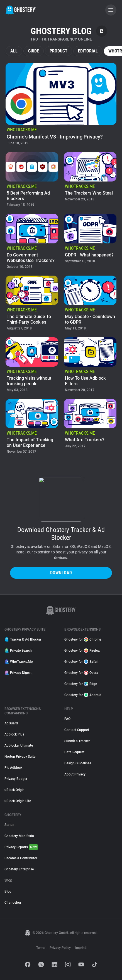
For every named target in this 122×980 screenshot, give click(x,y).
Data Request (74, 752)
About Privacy (75, 774)
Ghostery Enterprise (19, 869)
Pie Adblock (13, 768)
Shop (8, 880)
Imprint (80, 948)
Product (58, 51)
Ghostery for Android (83, 695)
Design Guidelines (78, 763)
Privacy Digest (18, 673)
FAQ (67, 719)
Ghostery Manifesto (19, 836)
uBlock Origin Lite (18, 801)
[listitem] (61, 105)
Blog (8, 891)
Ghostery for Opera (81, 673)
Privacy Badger (16, 779)
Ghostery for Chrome (83, 639)
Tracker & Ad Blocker (23, 639)
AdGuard (11, 723)
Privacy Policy (60, 948)
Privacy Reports (21, 847)
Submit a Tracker (77, 741)
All (14, 51)
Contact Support (77, 730)
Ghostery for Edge (81, 684)
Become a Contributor (21, 858)
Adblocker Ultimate (19, 745)
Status (9, 825)
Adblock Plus (14, 734)
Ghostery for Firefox (82, 651)
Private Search (18, 651)
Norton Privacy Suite (20, 757)
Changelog (13, 903)
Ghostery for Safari (81, 662)
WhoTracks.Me (19, 662)
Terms (41, 948)
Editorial (88, 51)
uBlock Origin (14, 790)
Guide (34, 51)
